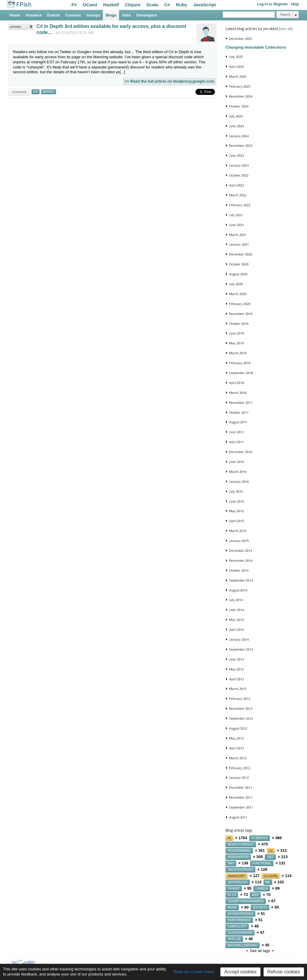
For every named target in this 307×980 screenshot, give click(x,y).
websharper (238, 857)
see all (286, 29)
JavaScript (204, 5)
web (255, 895)
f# (229, 838)
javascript (237, 876)
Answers (34, 15)
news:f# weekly (241, 844)
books (49, 92)
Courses (73, 15)
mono (232, 907)
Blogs (111, 15)
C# (167, 5)
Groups (93, 15)
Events (54, 15)
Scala (152, 5)
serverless (238, 882)
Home (15, 15)
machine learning (243, 945)
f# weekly (259, 838)
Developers (147, 15)
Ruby (182, 5)
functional (262, 863)
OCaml (90, 5)
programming (239, 851)
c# (36, 92)
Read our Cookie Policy (194, 972)
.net (270, 857)
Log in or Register (272, 4)
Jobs (126, 15)
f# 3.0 (232, 895)
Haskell (111, 5)
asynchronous (240, 914)
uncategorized (240, 870)
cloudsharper (240, 933)
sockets (260, 907)
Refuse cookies (284, 972)
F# (74, 5)
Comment (19, 92)
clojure (271, 876)
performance (239, 920)
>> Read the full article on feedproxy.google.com (169, 81)
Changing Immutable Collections (256, 47)
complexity (237, 926)
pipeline (234, 939)
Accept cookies (240, 972)
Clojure (133, 5)
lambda (262, 889)
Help (295, 4)
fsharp (234, 889)
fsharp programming (246, 901)
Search (285, 14)
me (268, 882)
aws (231, 863)
